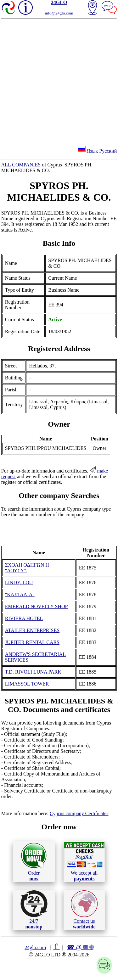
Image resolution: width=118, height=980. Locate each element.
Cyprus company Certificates (79, 813)
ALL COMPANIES (21, 165)
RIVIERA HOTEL (24, 618)
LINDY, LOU (19, 582)
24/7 (34, 910)
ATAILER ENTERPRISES (32, 630)
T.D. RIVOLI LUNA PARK (33, 672)
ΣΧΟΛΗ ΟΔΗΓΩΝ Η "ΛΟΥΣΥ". (27, 568)
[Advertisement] (59, 81)
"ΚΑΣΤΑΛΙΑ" (20, 594)
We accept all (84, 861)
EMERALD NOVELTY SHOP (37, 606)
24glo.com (35, 947)
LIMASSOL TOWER (27, 684)
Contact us (84, 910)
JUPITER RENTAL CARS (32, 642)
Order (34, 862)
